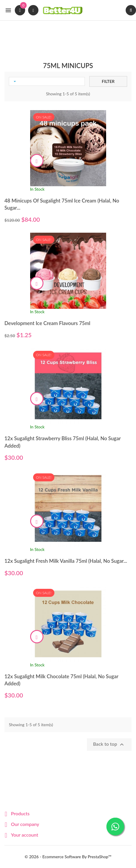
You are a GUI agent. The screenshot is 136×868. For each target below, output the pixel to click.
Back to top (109, 745)
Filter (108, 81)
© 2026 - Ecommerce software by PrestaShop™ (68, 857)
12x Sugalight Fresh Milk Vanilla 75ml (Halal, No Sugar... (66, 561)
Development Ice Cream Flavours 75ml (47, 323)
